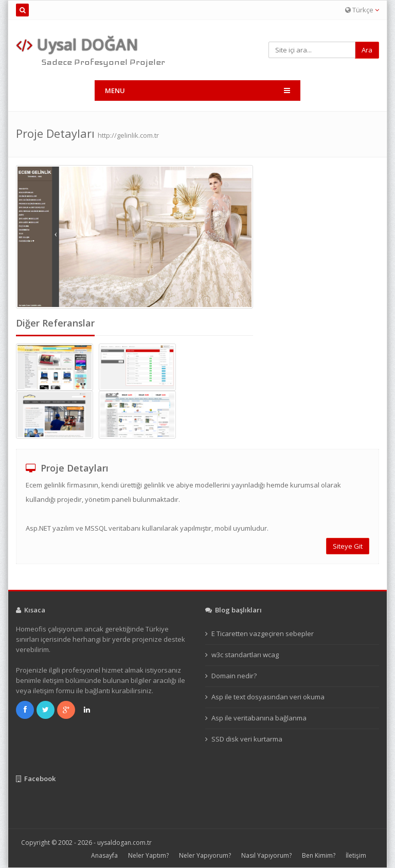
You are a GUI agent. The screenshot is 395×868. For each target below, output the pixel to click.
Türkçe (362, 10)
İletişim (356, 855)
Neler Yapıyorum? (205, 855)
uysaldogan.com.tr (124, 843)
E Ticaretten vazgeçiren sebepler (263, 634)
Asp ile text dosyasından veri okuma (268, 697)
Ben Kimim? (319, 855)
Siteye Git (348, 546)
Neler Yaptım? (148, 855)
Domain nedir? (234, 676)
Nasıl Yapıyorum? (266, 855)
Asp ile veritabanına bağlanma (259, 718)
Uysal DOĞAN (77, 44)
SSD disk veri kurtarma (247, 739)
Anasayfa (104, 855)
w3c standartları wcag (245, 655)
